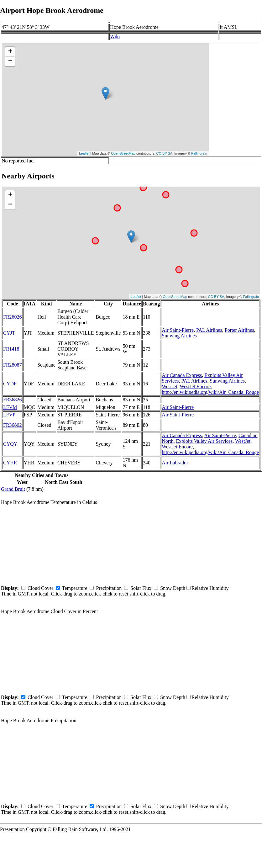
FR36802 (13, 425)
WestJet (169, 386)
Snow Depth (173, 588)
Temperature (75, 588)
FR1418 (11, 349)
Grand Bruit (13, 489)
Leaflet (84, 153)
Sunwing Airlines (179, 336)
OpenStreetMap (123, 153)
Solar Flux (141, 588)
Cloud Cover (40, 588)
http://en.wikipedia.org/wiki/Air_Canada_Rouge (210, 392)
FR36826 (13, 400)
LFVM (10, 407)
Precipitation (109, 588)
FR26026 (13, 317)
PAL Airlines (209, 330)
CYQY (10, 444)
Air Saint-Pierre (178, 330)
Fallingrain (199, 153)
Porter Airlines (239, 330)
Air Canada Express (182, 375)
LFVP (9, 415)
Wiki (115, 37)
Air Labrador (175, 463)
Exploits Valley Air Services (204, 441)
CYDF (10, 384)
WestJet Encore (195, 386)
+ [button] (10, 52)
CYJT (9, 333)
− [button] (10, 61)
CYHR (10, 463)
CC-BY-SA (165, 153)
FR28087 (13, 365)
